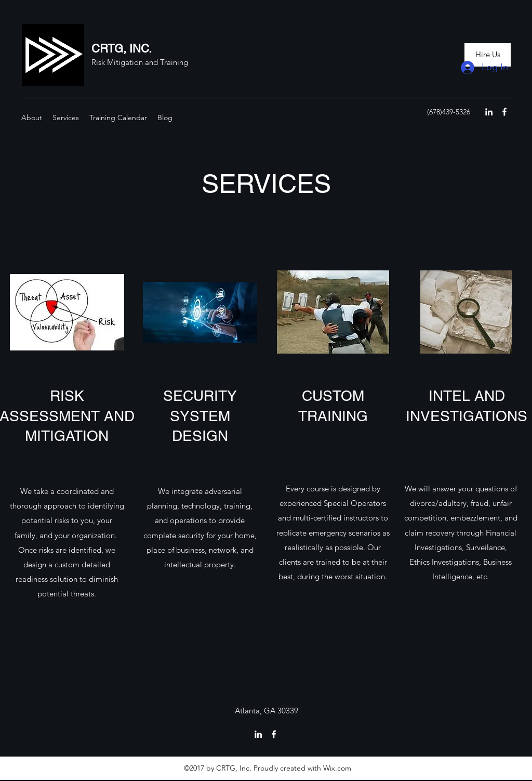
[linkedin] (489, 112)
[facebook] (504, 112)
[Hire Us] (488, 55)
